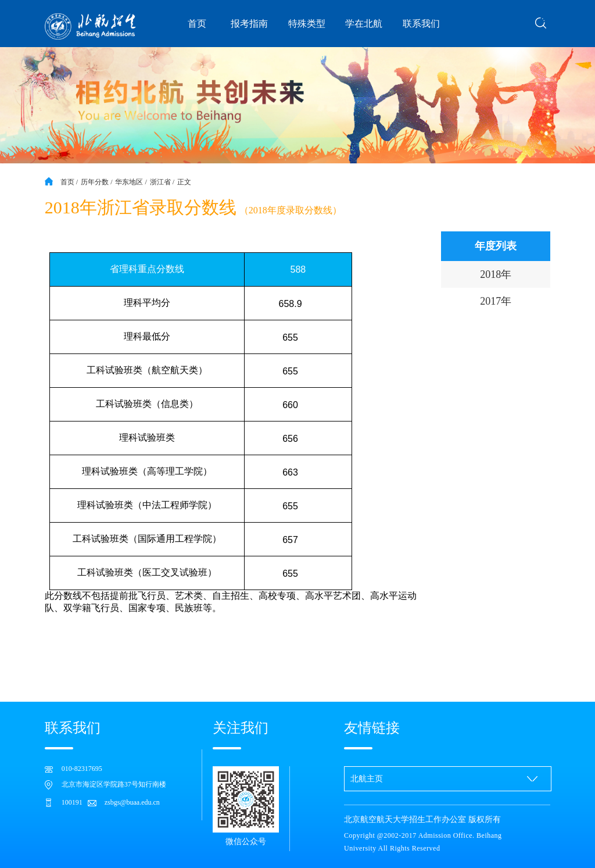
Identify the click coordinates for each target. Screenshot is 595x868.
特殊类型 (307, 24)
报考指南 (249, 24)
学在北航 (364, 24)
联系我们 (421, 24)
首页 (197, 24)
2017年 (496, 301)
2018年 (496, 274)
